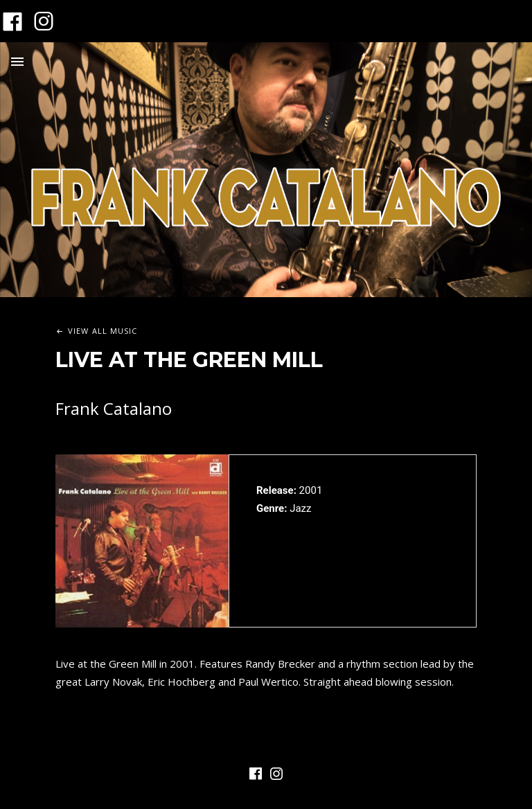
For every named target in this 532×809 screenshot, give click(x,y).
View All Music (103, 331)
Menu (17, 62)
